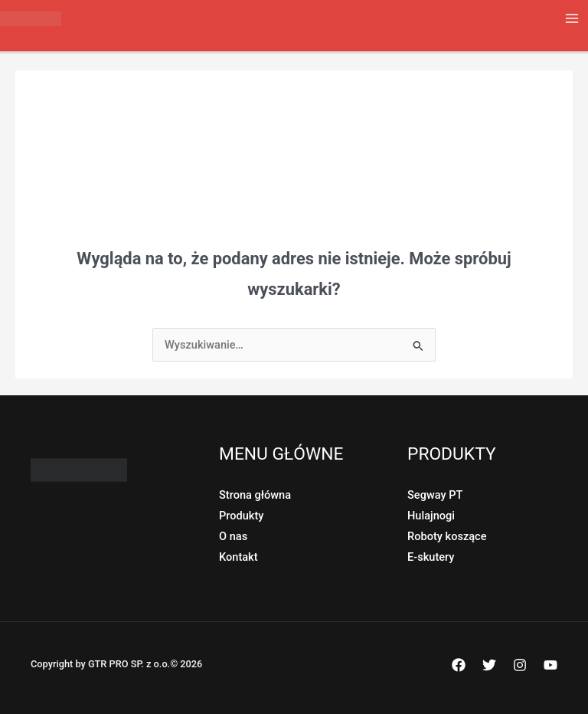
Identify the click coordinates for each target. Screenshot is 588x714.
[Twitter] (489, 665)
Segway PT (435, 495)
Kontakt (238, 557)
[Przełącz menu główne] (572, 18)
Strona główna (255, 495)
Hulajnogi (431, 516)
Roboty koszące (447, 536)
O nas (233, 536)
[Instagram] (520, 665)
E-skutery (431, 557)
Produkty (241, 516)
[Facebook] (459, 665)
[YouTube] (550, 665)
